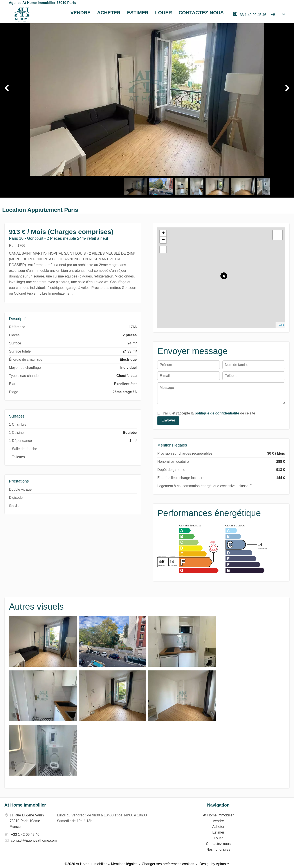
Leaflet (280, 325)
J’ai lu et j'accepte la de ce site (209, 413)
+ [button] (163, 233)
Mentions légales (124, 864)
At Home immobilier (22, 14)
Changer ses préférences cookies (168, 864)
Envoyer (168, 420)
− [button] (163, 240)
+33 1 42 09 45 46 (252, 15)
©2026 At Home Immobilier (86, 864)
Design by (214, 864)
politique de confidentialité (217, 413)
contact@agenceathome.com (34, 840)
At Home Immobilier (25, 805)
